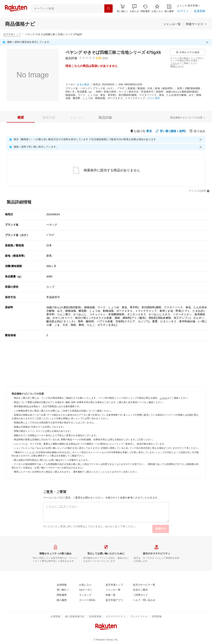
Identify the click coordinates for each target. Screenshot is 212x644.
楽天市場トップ (12, 34)
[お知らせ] (134, 8)
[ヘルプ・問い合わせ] (144, 600)
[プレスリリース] (139, 617)
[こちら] (174, 63)
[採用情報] (157, 617)
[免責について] (177, 66)
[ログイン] (183, 11)
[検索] (108, 8)
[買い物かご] (63, 590)
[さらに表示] (154, 98)
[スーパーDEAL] (87, 600)
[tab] (21, 118)
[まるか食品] (83, 85)
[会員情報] (62, 585)
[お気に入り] (157, 8)
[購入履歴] (169, 8)
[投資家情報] (95, 617)
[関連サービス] (196, 24)
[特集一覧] (111, 595)
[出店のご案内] (140, 590)
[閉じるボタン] (208, 42)
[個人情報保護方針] (75, 617)
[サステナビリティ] (116, 617)
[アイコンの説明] (199, 191)
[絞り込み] (197, 131)
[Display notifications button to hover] (122, 8)
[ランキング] (85, 595)
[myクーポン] (86, 590)
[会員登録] (200, 11)
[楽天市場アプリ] (114, 600)
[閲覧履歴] (145, 8)
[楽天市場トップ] (114, 585)
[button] (134, 8)
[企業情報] (55, 617)
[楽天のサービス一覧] (144, 585)
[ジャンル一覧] (172, 24)
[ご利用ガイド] (140, 595)
